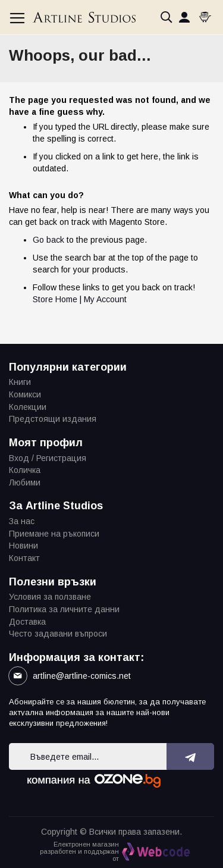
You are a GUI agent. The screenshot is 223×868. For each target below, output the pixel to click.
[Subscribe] (191, 756)
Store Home (55, 299)
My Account (105, 299)
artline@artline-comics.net (82, 676)
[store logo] (84, 17)
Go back (48, 240)
